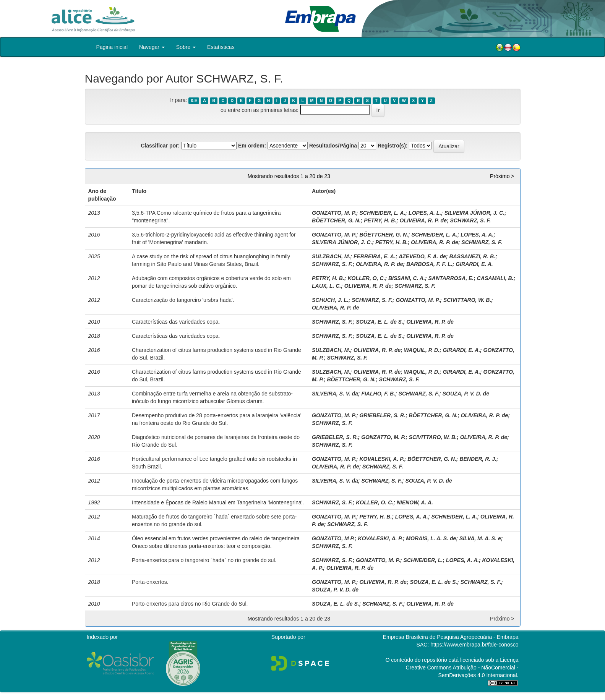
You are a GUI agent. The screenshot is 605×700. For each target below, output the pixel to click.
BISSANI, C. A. (407, 278)
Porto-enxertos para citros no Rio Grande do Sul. (190, 604)
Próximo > (502, 176)
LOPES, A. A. (477, 235)
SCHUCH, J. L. (330, 300)
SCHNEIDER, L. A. (382, 213)
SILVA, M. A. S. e (480, 538)
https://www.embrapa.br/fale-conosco (474, 645)
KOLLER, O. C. (375, 502)
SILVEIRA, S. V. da (335, 394)
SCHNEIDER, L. (423, 560)
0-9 (194, 100)
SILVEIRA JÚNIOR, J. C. (474, 213)
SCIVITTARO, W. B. (467, 300)
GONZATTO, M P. (333, 538)
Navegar (152, 47)
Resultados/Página (333, 146)
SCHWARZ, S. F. (471, 220)
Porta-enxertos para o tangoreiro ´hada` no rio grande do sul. (204, 560)
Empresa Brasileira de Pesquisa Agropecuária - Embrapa (451, 637)
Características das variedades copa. (176, 322)
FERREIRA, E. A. (375, 256)
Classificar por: (160, 146)
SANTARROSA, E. (451, 278)
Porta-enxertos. (150, 582)
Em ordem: (252, 146)
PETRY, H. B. (380, 220)
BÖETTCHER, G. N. (336, 220)
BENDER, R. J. (478, 459)
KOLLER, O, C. (366, 278)
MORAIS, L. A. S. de (431, 538)
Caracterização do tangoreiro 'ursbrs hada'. (183, 300)
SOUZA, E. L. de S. (380, 322)
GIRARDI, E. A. (474, 264)
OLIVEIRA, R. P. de (423, 220)
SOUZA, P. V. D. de (466, 394)
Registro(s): (393, 146)
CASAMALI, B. (495, 278)
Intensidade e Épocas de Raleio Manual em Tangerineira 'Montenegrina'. (218, 502)
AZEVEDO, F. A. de (422, 256)
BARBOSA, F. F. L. (429, 264)
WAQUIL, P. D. (422, 350)
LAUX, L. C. (326, 286)
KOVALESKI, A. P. (382, 459)
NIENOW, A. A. (415, 502)
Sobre (186, 47)
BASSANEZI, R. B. (472, 256)
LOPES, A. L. (425, 213)
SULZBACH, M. (331, 256)
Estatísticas (221, 47)
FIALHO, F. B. (378, 394)
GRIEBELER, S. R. (382, 415)
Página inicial (112, 47)
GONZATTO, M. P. (334, 213)
